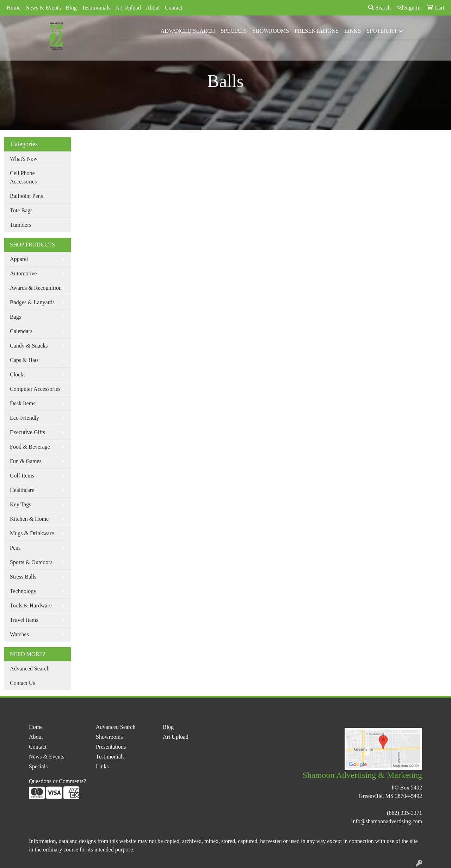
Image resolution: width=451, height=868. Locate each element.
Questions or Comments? (57, 781)
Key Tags (20, 504)
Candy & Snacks (29, 346)
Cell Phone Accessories (23, 177)
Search (379, 8)
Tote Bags (21, 210)
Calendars (21, 331)
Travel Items (24, 620)
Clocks (18, 374)
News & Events (43, 8)
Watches (19, 634)
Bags (16, 317)
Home (14, 8)
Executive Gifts (27, 432)
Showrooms (271, 31)
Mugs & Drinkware (32, 533)
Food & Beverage (30, 447)
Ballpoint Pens (26, 196)
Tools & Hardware (31, 605)
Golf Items (22, 476)
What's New (24, 159)
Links (353, 31)
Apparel (19, 259)
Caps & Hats (24, 360)
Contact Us (23, 683)
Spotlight (382, 31)
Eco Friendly (24, 418)
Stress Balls (23, 577)
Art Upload (128, 8)
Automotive (23, 273)
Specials (234, 31)
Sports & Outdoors (31, 562)
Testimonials (96, 8)
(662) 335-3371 (404, 813)
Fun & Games (26, 461)
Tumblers (21, 225)
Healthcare (22, 490)
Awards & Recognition (36, 288)
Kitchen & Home (29, 519)
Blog (71, 8)
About (153, 8)
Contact (174, 8)
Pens (15, 548)
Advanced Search (188, 31)
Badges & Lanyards (32, 302)
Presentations (317, 31)
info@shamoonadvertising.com (387, 821)
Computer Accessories (35, 389)
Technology (23, 591)
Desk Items (23, 403)
